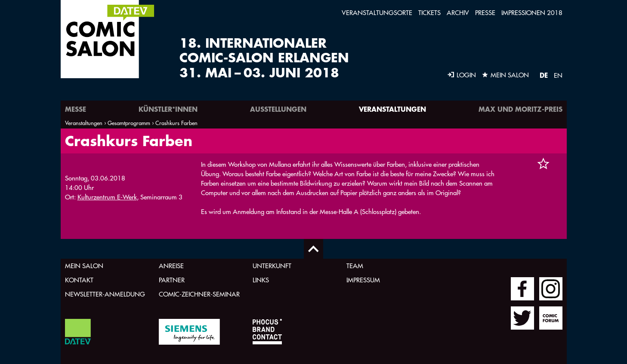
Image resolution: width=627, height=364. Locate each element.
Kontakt (79, 280)
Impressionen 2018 (532, 13)
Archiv (458, 13)
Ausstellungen (278, 109)
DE (544, 75)
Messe (76, 109)
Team (355, 266)
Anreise (171, 266)
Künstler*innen (168, 109)
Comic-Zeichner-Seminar (199, 294)
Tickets (429, 13)
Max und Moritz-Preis (520, 109)
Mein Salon (84, 266)
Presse (485, 13)
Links (261, 280)
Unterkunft (272, 266)
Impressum (363, 280)
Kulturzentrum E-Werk (107, 197)
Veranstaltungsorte (377, 13)
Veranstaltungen (392, 109)
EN (558, 75)
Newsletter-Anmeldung (105, 294)
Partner (172, 280)
